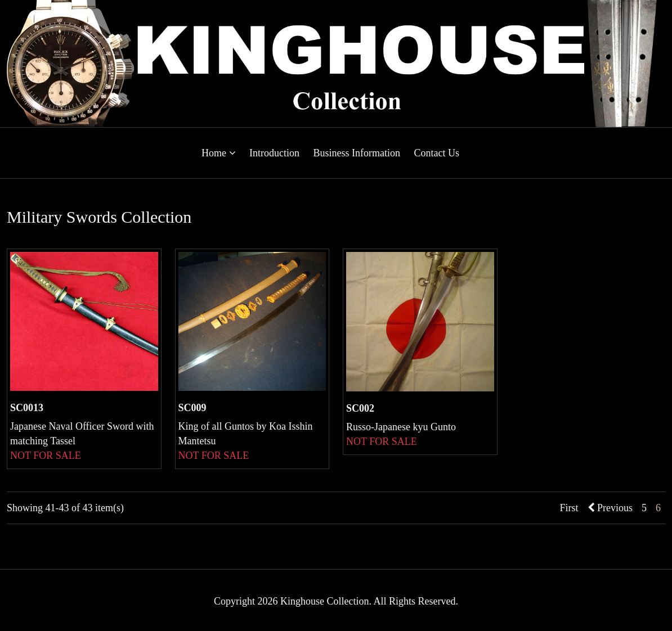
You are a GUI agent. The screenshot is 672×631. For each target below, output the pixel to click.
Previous (610, 508)
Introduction (274, 153)
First (569, 508)
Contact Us (436, 153)
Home (219, 153)
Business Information (357, 153)
